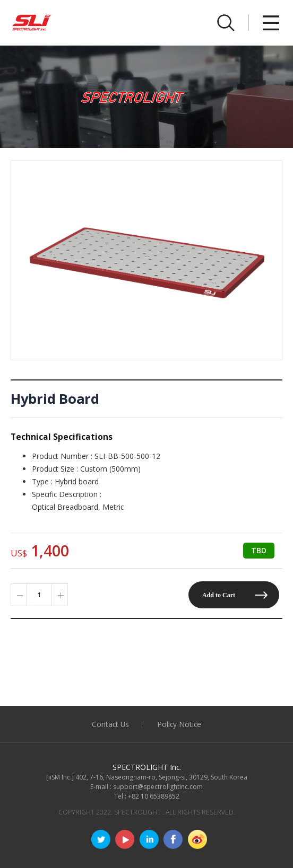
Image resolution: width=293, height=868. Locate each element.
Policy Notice (179, 724)
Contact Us (110, 724)
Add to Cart (219, 595)
